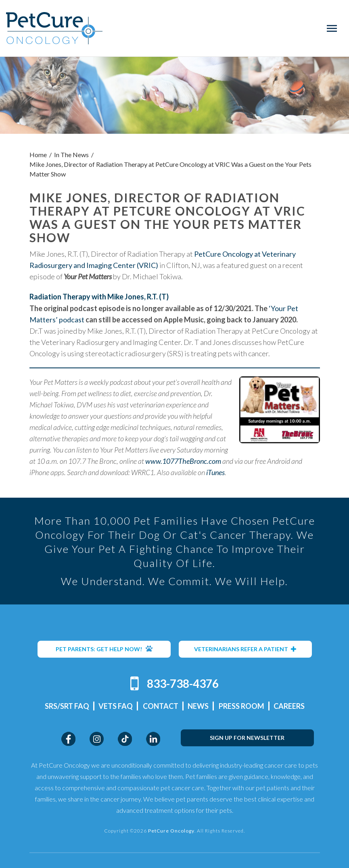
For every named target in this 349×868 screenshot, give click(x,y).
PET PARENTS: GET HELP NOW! (104, 649)
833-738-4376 (183, 683)
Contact (161, 706)
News (198, 706)
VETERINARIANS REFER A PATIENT (245, 649)
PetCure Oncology (54, 28)
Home (38, 155)
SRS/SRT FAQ (67, 706)
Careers (289, 706)
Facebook (68, 739)
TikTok (125, 739)
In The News (71, 155)
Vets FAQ (116, 706)
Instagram (97, 739)
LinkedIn (153, 739)
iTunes (215, 472)
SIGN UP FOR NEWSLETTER (247, 738)
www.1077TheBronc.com (183, 461)
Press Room (241, 706)
